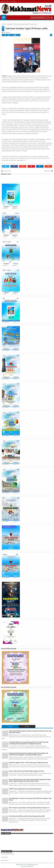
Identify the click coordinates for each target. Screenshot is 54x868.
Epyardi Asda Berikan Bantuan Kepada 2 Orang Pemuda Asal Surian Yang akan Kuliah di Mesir (30, 732)
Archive (27, 726)
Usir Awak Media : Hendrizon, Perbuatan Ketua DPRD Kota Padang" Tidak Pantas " (30, 799)
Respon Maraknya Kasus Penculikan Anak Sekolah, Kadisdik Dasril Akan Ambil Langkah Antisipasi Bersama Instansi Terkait (30, 780)
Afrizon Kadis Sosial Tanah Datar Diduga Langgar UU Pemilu (26, 771)
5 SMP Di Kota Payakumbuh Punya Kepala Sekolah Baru (25, 789)
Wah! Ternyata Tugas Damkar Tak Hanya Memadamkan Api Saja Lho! (29, 808)
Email (17, 35)
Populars (10, 726)
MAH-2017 (30, 866)
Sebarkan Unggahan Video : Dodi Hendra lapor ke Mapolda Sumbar (28, 763)
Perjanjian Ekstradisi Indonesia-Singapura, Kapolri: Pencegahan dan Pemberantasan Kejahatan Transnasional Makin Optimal (28, 754)
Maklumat (19, 865)
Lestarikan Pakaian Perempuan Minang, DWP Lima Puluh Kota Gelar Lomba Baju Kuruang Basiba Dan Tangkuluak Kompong (29, 743)
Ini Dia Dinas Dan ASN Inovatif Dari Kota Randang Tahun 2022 (27, 816)
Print (11, 35)
